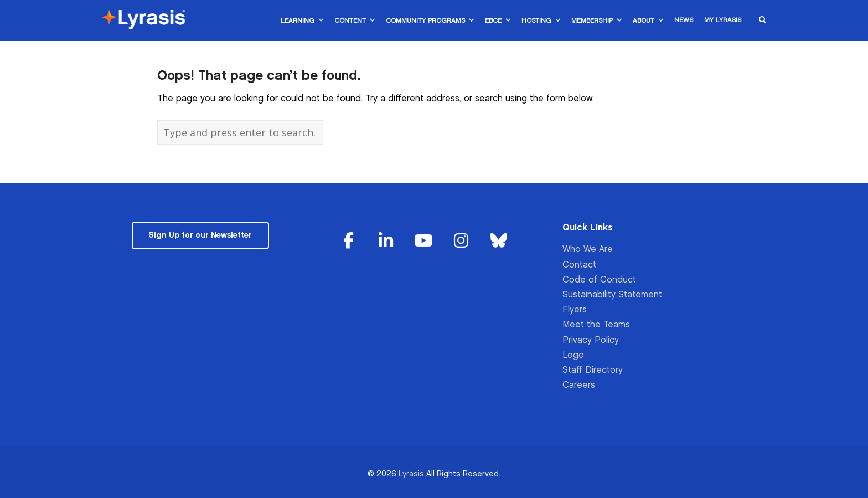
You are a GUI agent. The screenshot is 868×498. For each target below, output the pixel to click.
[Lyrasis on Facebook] (349, 241)
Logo (573, 355)
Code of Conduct (599, 280)
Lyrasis (411, 474)
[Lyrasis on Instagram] (461, 241)
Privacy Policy (591, 340)
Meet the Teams (596, 325)
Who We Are (588, 250)
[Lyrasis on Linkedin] (386, 241)
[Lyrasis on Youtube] (423, 241)
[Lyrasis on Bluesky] (499, 241)
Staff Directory (593, 370)
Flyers (575, 310)
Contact (579, 265)
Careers (579, 385)
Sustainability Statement (612, 295)
